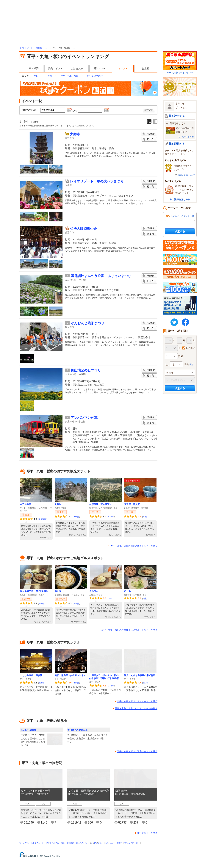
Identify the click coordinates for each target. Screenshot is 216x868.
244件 (76, 683)
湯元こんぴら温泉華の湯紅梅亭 (140, 675)
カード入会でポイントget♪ (180, 63)
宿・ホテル (100, 68)
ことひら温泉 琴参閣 (31, 675)
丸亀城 (58, 504)
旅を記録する (177, 144)
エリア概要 (33, 68)
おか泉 (58, 591)
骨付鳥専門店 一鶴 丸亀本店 (34, 591)
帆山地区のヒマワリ (86, 370)
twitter (174, 322)
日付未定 (190, 348)
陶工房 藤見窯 (132, 504)
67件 (145, 517)
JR (92, 843)
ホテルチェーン (37, 843)
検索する (180, 231)
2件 (110, 598)
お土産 (145, 68)
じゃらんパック (83, 843)
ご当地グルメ (78, 68)
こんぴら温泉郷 (29, 730)
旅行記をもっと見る (147, 833)
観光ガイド (129, 843)
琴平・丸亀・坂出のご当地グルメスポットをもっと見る (129, 630)
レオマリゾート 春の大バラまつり (97, 181)
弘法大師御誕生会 (83, 229)
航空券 (120, 843)
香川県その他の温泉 (77, 730)
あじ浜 (127, 591)
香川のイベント (43, 48)
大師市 (75, 134)
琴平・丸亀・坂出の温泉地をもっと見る (137, 751)
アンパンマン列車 (84, 418)
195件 (42, 683)
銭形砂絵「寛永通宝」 (101, 504)
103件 (146, 683)
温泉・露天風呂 (68, 843)
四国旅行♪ (121, 791)
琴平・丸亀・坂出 (70, 76)
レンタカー (110, 843)
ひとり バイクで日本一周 (36, 791)
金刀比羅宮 (26, 504)
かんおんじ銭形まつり (87, 323)
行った (149, 139)
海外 (138, 843)
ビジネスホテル (52, 843)
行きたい (149, 134)
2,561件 (43, 519)
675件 (42, 604)
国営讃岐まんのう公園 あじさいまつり (101, 276)
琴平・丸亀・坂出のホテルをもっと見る (137, 701)
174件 (111, 686)
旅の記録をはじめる (180, 199)
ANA (100, 843)
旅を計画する (177, 116)
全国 (36, 76)
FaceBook (185, 322)
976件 (76, 517)
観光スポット (55, 68)
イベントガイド (26, 48)
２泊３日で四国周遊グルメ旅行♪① (88, 791)
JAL (95, 843)
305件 (76, 604)
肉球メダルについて (186, 175)
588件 (111, 517)
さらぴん (94, 591)
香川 (50, 76)
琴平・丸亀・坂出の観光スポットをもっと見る (134, 546)
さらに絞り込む (95, 76)
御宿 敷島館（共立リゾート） (70, 675)
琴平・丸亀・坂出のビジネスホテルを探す (136, 708)
